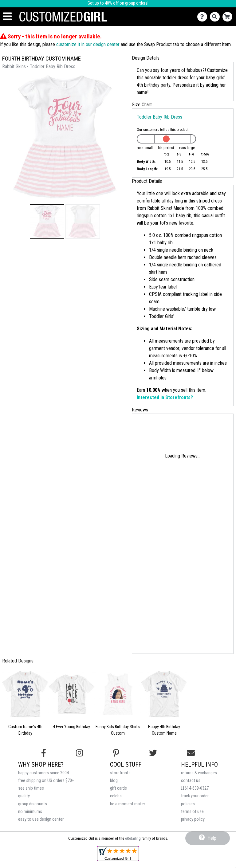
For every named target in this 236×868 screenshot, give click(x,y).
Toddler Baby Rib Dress (159, 117)
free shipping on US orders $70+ (46, 781)
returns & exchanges (199, 773)
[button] (47, 222)
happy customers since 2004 (43, 773)
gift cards (118, 788)
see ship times (31, 788)
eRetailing (133, 838)
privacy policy (193, 819)
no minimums (30, 812)
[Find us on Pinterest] (116, 753)
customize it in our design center (88, 44)
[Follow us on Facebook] (44, 753)
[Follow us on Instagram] (79, 753)
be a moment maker (128, 804)
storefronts (120, 773)
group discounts (33, 804)
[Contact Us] (204, 17)
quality (24, 796)
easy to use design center (41, 819)
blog (114, 781)
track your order (195, 796)
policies (188, 804)
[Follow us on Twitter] (153, 753)
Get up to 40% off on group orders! (118, 3)
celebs (116, 796)
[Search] (216, 17)
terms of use (192, 812)
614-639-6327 (195, 788)
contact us (191, 781)
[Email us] (191, 753)
